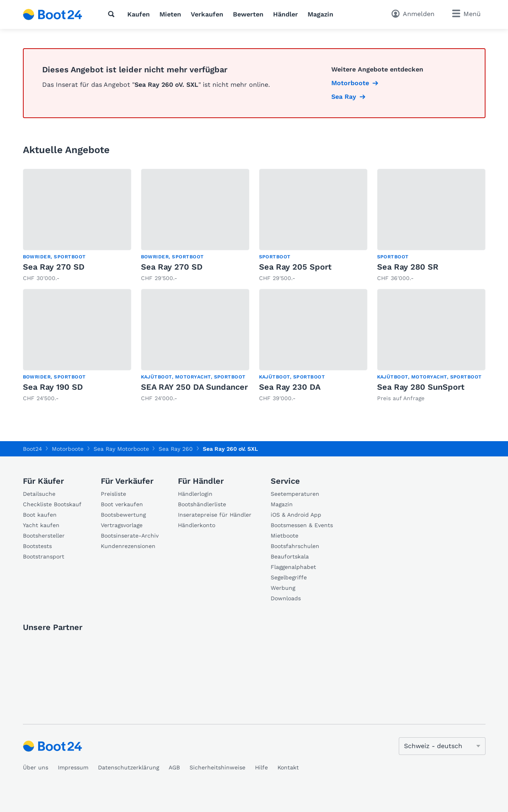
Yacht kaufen (41, 525)
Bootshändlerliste (202, 504)
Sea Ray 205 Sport (295, 267)
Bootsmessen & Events (302, 525)
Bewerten (248, 14)
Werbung (283, 588)
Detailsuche (39, 494)
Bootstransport (44, 556)
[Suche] (113, 14)
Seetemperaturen (295, 494)
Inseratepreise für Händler (215, 515)
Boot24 (33, 449)
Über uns (36, 767)
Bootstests (37, 546)
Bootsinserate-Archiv (130, 536)
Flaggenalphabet (293, 567)
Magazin (320, 14)
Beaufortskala (290, 556)
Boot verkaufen (122, 504)
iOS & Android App (296, 515)
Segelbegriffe (289, 577)
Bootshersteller (44, 536)
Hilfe (261, 767)
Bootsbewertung (123, 515)
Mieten (170, 14)
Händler (286, 14)
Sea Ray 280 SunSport (421, 387)
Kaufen (139, 14)
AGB (174, 767)
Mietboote (285, 536)
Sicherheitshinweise (217, 767)
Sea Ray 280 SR (408, 267)
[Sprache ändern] (442, 746)
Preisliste (113, 494)
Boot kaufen (40, 515)
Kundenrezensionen (128, 546)
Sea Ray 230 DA (290, 387)
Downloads (286, 598)
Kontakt (288, 767)
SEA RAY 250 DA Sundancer (194, 387)
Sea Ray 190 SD (53, 387)
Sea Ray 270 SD (54, 267)
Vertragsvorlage (122, 525)
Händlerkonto (197, 525)
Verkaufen (207, 14)
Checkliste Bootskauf (52, 504)
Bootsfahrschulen (295, 546)
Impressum (73, 767)
